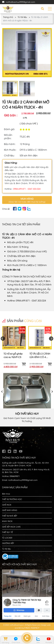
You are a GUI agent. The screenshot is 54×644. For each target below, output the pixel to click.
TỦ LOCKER (7, 538)
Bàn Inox (6, 494)
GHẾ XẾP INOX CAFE (11, 527)
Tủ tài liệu (22, 17)
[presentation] (3, 339)
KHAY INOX (7, 521)
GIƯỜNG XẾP (8, 543)
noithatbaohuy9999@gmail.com (20, 2)
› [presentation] (52, 391)
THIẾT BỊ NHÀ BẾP (10, 516)
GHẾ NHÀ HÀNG (10, 510)
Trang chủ (8, 17)
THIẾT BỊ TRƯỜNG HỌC (12, 499)
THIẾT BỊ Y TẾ (7, 532)
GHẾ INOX (7, 505)
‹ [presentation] (2, 391)
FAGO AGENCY (32, 628)
